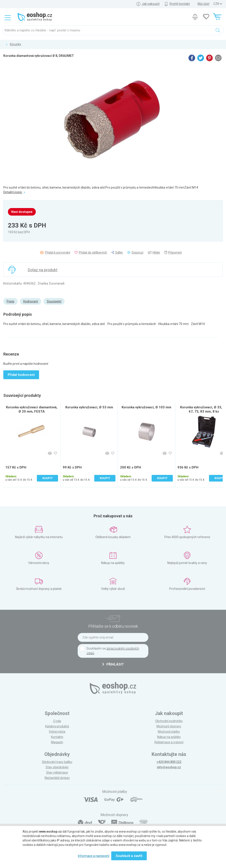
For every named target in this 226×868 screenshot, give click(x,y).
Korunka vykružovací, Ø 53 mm (89, 407)
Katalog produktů (57, 726)
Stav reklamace (57, 772)
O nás (57, 721)
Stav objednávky (57, 767)
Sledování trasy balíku (57, 762)
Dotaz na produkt (43, 270)
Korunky (16, 44)
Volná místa (57, 732)
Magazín (57, 742)
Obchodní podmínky (169, 721)
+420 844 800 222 (169, 762)
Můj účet (203, 4)
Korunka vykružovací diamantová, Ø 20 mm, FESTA (32, 409)
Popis (10, 301)
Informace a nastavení (94, 856)
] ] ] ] (218, 4)
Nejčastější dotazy (57, 778)
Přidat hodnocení (21, 375)
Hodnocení (31, 301)
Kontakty (57, 737)
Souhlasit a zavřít (129, 856)
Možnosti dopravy (169, 726)
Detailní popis (14, 192)
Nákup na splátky (169, 737)
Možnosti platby (169, 732)
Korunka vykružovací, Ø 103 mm (146, 407)
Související (54, 301)
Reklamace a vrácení (169, 742)
